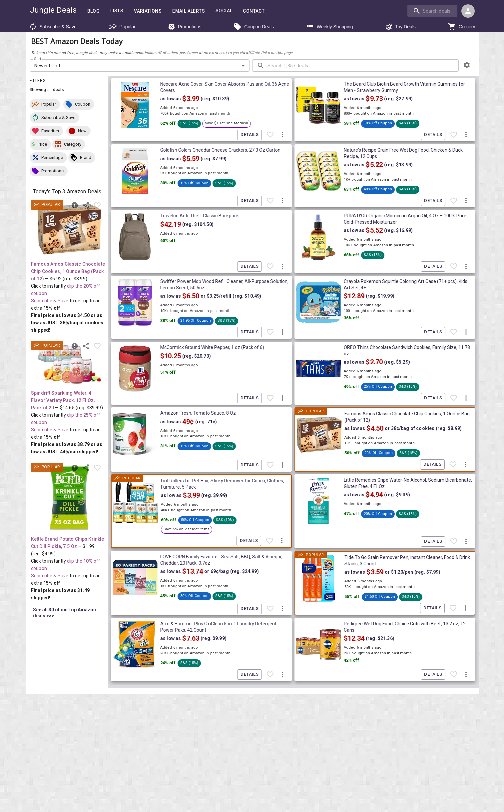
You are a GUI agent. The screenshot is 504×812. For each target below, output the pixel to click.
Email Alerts (189, 11)
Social (224, 11)
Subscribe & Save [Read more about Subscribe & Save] (50, 301)
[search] (432, 11)
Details (250, 135)
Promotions (185, 27)
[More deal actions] (282, 135)
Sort (38, 59)
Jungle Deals (53, 10)
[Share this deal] (86, 205)
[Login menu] (468, 11)
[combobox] (433, 11)
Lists (117, 11)
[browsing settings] (467, 65)
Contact (254, 11)
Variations (148, 11)
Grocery (462, 27)
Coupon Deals (254, 27)
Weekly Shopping (330, 27)
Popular (122, 27)
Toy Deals (400, 27)
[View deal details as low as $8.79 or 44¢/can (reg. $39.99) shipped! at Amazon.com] (69, 364)
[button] (45, 104)
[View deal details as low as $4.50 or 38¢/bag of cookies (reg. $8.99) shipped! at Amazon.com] (69, 229)
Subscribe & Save (53, 27)
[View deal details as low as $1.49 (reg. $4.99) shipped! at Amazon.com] (69, 498)
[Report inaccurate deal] (75, 205)
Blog (94, 11)
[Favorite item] (97, 205)
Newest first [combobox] (47, 66)
